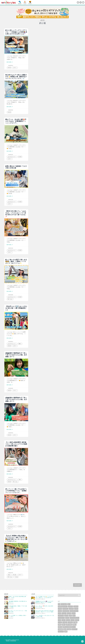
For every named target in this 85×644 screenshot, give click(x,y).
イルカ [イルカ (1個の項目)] (60, 611)
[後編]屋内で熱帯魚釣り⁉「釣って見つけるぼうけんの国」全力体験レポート (16, 355)
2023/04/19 (11, 433)
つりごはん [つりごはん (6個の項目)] (64, 604)
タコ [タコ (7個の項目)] (74, 616)
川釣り (20, 480)
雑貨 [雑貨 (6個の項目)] (66, 631)
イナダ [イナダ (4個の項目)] (76, 609)
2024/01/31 (11, 155)
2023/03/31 (11, 477)
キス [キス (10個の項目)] (59, 613)
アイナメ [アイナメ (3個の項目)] (70, 606)
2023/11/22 (11, 200)
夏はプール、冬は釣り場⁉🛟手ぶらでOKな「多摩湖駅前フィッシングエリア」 (16, 121)
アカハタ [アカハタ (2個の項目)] (76, 606)
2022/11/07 (11, 573)
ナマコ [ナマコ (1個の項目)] (67, 618)
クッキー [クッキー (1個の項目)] (64, 613)
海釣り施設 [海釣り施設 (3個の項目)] (69, 625)
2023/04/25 (11, 388)
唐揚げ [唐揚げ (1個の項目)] (64, 625)
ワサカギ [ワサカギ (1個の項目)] (70, 622)
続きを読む (10, 62)
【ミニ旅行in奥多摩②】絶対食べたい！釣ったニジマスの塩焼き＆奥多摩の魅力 (16, 444)
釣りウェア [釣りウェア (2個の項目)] (74, 629)
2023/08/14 (11, 342)
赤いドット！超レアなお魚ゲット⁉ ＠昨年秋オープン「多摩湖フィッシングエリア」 (16, 491)
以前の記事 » (77, 585)
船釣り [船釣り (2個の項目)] (60, 627)
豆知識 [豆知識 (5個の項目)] (69, 629)
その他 (16, 577)
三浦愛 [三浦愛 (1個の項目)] (75, 622)
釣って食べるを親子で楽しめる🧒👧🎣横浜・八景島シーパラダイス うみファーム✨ (16, 261)
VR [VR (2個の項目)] (59, 604)
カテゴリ (20, 4)
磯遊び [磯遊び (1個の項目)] (74, 625)
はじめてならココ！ (12, 157)
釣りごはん (10, 299)
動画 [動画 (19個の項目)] (59, 625)
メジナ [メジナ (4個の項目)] (73, 620)
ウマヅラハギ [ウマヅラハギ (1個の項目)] (66, 611)
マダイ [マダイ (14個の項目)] (64, 620)
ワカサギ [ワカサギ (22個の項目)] (65, 622)
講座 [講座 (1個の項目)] (65, 629)
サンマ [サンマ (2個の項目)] (73, 613)
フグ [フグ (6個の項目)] (59, 620)
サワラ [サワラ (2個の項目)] (69, 613)
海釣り (20, 344)
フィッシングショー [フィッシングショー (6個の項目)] (74, 618)
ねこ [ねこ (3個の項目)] (69, 604)
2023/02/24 (11, 524)
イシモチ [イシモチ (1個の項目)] (71, 609)
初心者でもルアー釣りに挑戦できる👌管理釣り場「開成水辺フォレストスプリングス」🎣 (16, 77)
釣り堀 (9, 68)
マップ (25, 4)
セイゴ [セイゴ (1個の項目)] (66, 616)
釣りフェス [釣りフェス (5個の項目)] (61, 631)
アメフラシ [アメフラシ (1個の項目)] (65, 609)
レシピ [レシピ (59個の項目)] (60, 622)
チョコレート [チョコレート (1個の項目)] (61, 618)
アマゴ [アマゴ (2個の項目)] (60, 609)
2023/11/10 (11, 248)
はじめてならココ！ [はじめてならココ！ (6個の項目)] (63, 606)
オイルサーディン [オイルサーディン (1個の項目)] (74, 611)
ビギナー (15, 68)
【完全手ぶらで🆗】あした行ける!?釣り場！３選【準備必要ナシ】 (16, 308)
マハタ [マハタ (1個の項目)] (68, 620)
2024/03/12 (11, 65)
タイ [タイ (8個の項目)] (70, 616)
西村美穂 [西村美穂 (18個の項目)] (60, 629)
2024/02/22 (11, 110)
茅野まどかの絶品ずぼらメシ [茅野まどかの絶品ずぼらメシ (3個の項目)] (69, 627)
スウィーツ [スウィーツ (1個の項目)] (61, 616)
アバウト (30, 4)
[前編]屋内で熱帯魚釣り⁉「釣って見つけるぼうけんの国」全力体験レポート (16, 399)
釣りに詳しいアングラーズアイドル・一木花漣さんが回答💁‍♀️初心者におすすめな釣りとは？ (16, 32)
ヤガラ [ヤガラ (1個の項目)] (77, 620)
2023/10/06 (11, 295)
